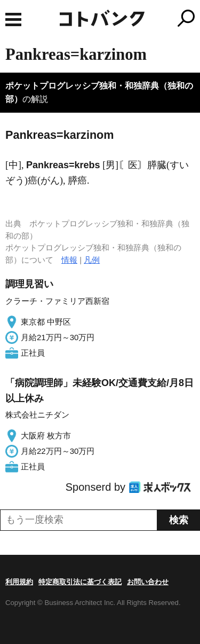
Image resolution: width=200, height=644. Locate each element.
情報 (69, 260)
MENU (13, 19)
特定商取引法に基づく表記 (80, 582)
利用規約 (19, 582)
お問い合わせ (148, 582)
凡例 (92, 260)
